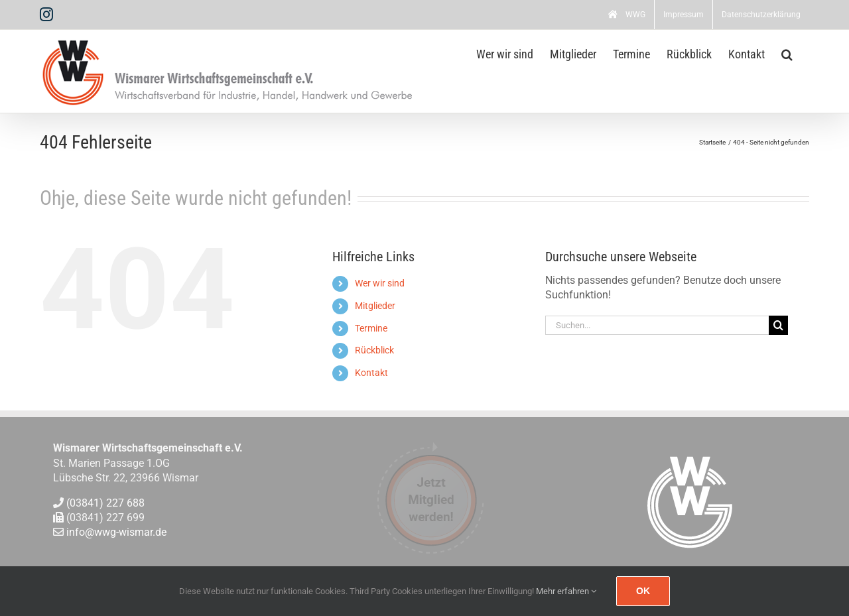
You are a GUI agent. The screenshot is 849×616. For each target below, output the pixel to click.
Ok (643, 591)
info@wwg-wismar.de (116, 533)
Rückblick (374, 350)
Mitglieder (375, 306)
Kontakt (371, 373)
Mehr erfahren (566, 591)
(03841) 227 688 (105, 503)
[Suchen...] (657, 325)
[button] (787, 53)
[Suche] (778, 325)
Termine (371, 328)
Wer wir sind (380, 283)
